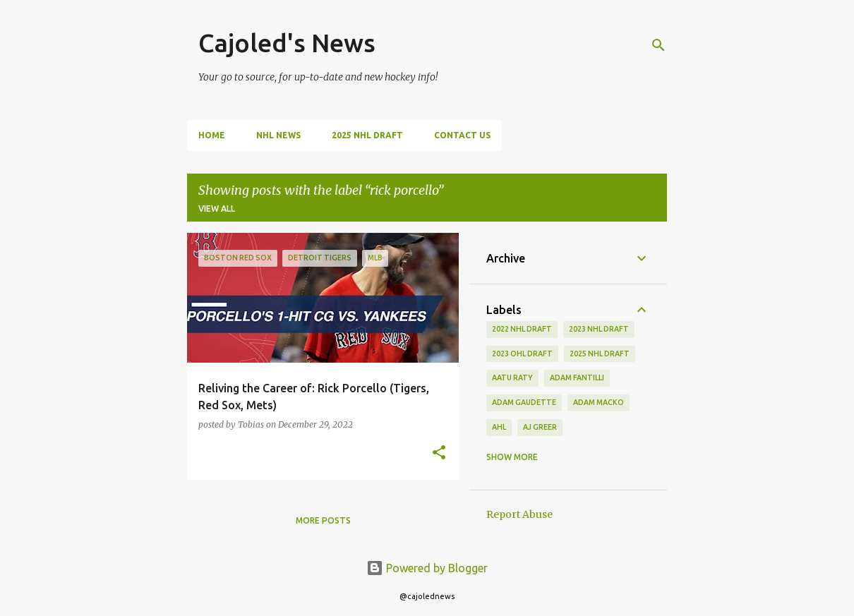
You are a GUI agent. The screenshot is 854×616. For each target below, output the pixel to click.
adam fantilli (577, 378)
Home (212, 135)
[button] (439, 453)
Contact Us (462, 135)
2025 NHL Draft (367, 135)
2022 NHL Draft (522, 329)
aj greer (540, 427)
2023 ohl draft (522, 354)
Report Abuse (519, 514)
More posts (323, 520)
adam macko (599, 402)
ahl (499, 427)
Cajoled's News (287, 43)
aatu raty (512, 378)
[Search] (658, 45)
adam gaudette (524, 402)
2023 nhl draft (599, 329)
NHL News (278, 135)
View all (217, 209)
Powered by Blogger (427, 568)
